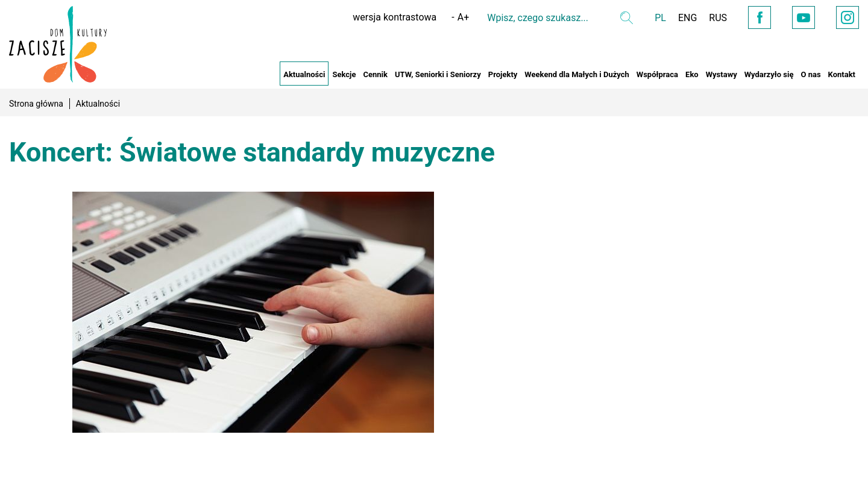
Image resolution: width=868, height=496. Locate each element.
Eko (692, 74)
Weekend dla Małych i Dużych (577, 74)
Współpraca (657, 74)
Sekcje (344, 74)
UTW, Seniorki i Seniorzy (438, 74)
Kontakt (842, 74)
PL (660, 18)
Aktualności (304, 74)
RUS (718, 18)
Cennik (375, 74)
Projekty (503, 74)
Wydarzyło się (769, 74)
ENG (687, 18)
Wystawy (722, 74)
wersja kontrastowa (395, 17)
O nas (810, 74)
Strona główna (36, 104)
